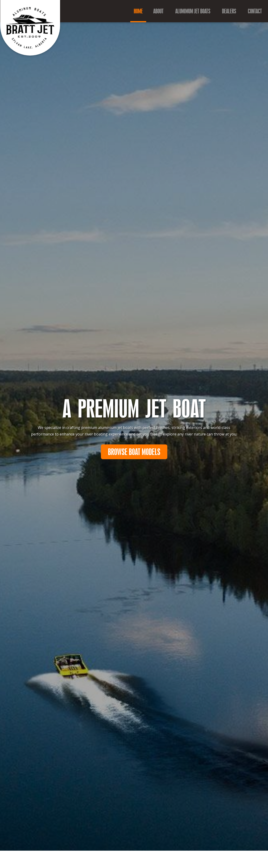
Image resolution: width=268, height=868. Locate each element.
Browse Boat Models (134, 452)
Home (138, 11)
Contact (255, 11)
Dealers (229, 11)
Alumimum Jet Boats (193, 11)
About (158, 11)
